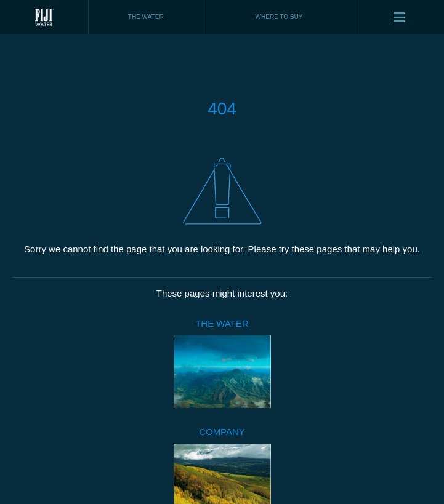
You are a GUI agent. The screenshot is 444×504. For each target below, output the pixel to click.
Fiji (44, 17)
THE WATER (222, 323)
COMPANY (222, 432)
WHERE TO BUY (279, 17)
